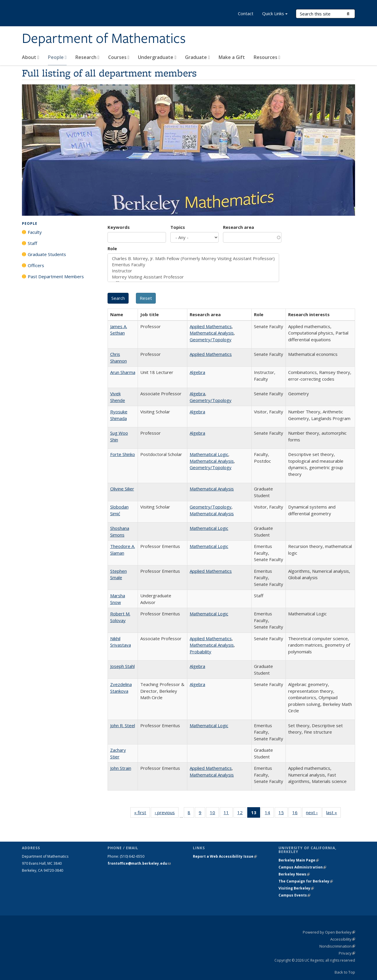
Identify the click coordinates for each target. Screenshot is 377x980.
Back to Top (345, 972)
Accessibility (343, 939)
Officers (36, 265)
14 (269, 814)
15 (283, 814)
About (31, 57)
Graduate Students (47, 254)
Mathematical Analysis (212, 333)
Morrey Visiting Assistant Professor (193, 277)
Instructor (193, 271)
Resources (267, 57)
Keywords (119, 227)
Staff (32, 243)
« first (142, 814)
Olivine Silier (122, 489)
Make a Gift (232, 57)
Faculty (35, 232)
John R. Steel (123, 725)
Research (87, 57)
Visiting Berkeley (296, 888)
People (57, 57)
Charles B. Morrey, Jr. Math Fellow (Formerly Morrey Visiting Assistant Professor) (193, 259)
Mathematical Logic (209, 454)
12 (242, 814)
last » (333, 814)
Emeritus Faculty (193, 265)
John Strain (121, 768)
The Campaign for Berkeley (306, 881)
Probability (200, 652)
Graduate (197, 57)
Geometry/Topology (211, 340)
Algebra (197, 372)
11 (228, 814)
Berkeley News (294, 874)
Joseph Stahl (122, 666)
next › (314, 814)
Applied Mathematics (211, 326)
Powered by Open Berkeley (329, 932)
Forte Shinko (123, 454)
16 (297, 814)
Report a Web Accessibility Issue (225, 856)
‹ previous (167, 814)
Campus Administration (302, 867)
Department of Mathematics (104, 39)
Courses (119, 57)
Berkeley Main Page (299, 860)
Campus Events (294, 895)
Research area (238, 227)
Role (112, 248)
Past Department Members (56, 276)
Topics (178, 227)
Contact (246, 13)
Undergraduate (157, 57)
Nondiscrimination (337, 946)
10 (214, 814)
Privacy (347, 953)
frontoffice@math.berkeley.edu (139, 863)
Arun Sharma (123, 372)
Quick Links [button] (275, 14)
